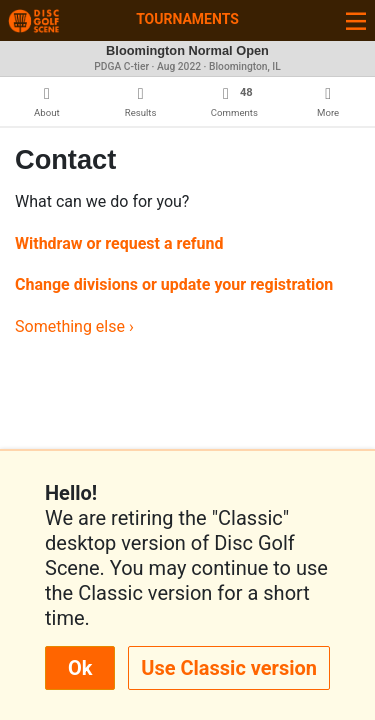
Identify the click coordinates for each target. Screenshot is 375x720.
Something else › (74, 326)
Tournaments (187, 19)
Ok (80, 668)
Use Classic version (229, 668)
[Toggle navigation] (356, 20)
